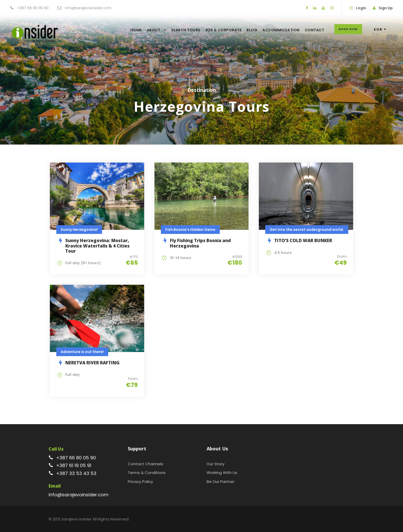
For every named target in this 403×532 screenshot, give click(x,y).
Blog (252, 30)
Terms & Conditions (147, 473)
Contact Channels (145, 464)
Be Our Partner (221, 482)
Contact (315, 30)
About (154, 30)
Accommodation (281, 30)
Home (136, 30)
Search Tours (186, 30)
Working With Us (222, 473)
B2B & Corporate (224, 30)
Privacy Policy (140, 482)
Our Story (216, 464)
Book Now (348, 29)
